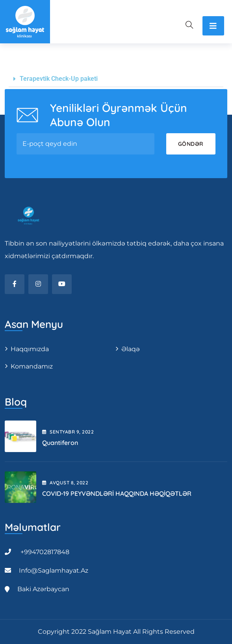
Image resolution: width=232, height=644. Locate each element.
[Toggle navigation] (213, 26)
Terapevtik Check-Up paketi (59, 79)
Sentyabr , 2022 (68, 432)
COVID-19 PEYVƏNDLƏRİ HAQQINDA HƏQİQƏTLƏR (117, 493)
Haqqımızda (30, 349)
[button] (116, 79)
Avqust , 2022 (65, 483)
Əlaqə (131, 349)
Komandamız (32, 366)
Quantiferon (60, 443)
